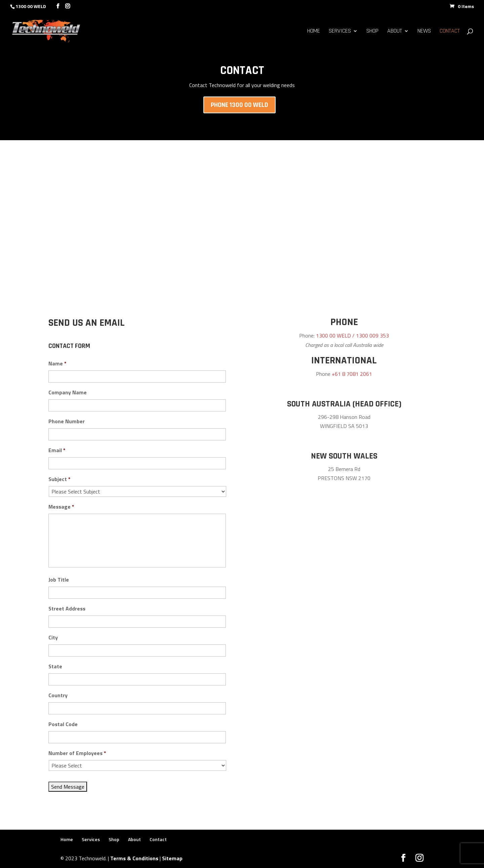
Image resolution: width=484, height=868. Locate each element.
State (55, 666)
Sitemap (172, 858)
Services (340, 32)
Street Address (67, 609)
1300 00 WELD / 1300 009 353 (352, 336)
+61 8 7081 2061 (352, 374)
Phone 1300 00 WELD (239, 105)
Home (314, 32)
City (53, 638)
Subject (59, 479)
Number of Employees (77, 753)
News (424, 32)
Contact (450, 32)
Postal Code (63, 724)
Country (58, 695)
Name (57, 364)
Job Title (59, 580)
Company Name (68, 392)
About (395, 32)
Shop (372, 32)
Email (57, 450)
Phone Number (67, 421)
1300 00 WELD (31, 6)
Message (61, 507)
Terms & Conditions (134, 858)
